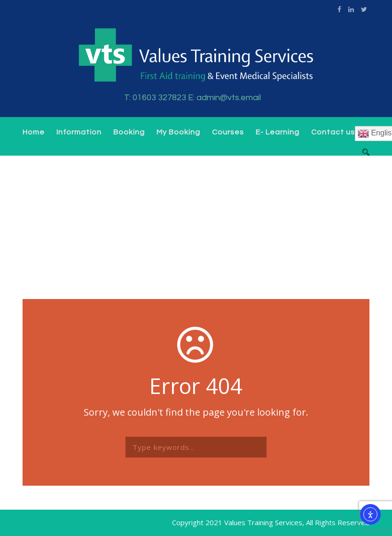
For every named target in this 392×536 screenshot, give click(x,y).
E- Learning (278, 132)
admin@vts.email (229, 98)
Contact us (333, 132)
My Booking (178, 132)
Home (34, 132)
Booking (129, 132)
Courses (228, 132)
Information (79, 132)
